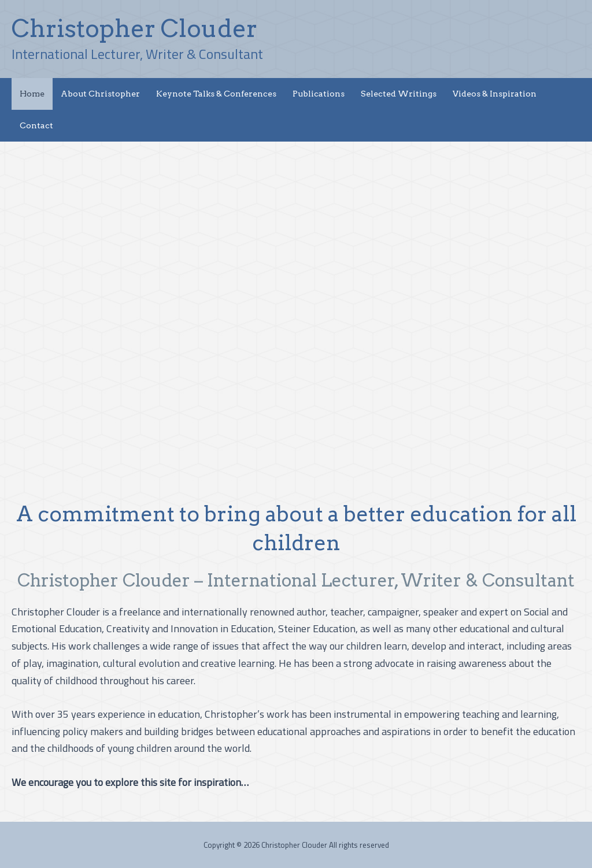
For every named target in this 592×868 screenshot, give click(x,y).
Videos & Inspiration (495, 94)
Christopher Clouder (134, 28)
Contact (36, 125)
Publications (319, 94)
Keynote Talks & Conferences (216, 94)
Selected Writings (399, 94)
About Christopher (100, 94)
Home (32, 94)
